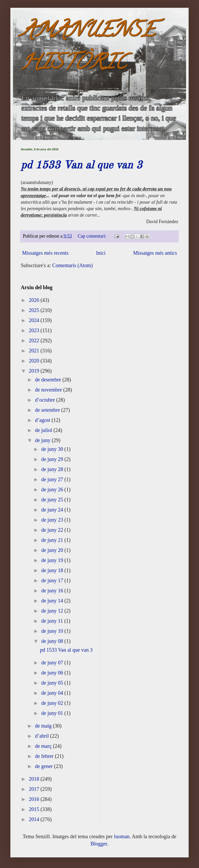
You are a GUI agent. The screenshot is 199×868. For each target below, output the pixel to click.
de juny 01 (53, 713)
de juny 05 (53, 683)
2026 (35, 300)
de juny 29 (53, 459)
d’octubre (46, 400)
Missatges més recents (45, 253)
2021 (35, 351)
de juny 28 (53, 469)
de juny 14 (53, 601)
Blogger (99, 844)
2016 (35, 799)
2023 (35, 330)
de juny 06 (53, 673)
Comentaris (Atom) (72, 265)
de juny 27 (53, 479)
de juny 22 (53, 530)
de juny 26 (53, 489)
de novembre (49, 390)
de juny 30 (53, 449)
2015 (35, 809)
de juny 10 (53, 631)
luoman (122, 836)
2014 (35, 819)
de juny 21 (53, 540)
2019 (35, 371)
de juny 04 (53, 693)
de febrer (45, 756)
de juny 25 (53, 500)
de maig (44, 726)
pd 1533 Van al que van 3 (81, 166)
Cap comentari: (93, 236)
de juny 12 (53, 611)
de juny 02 (53, 703)
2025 (35, 310)
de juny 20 (53, 550)
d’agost (43, 420)
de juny (43, 440)
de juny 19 (53, 560)
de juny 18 (53, 570)
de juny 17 (53, 580)
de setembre (48, 410)
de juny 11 (53, 621)
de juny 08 (53, 641)
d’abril (43, 736)
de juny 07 (53, 663)
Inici (101, 253)
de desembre (49, 380)
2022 (35, 340)
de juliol (44, 430)
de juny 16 (53, 590)
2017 (35, 789)
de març (44, 746)
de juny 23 (53, 520)
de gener (44, 766)
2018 (35, 779)
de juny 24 (53, 510)
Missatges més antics (155, 253)
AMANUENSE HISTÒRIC (88, 48)
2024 (35, 320)
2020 (35, 361)
